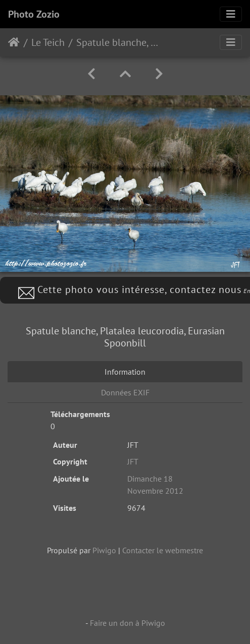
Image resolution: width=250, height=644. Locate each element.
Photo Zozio (34, 14)
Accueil (14, 42)
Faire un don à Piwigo (128, 623)
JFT (133, 461)
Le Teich (48, 42)
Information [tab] (125, 372)
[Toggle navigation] (231, 14)
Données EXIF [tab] (125, 392)
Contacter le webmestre (163, 550)
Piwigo (104, 550)
